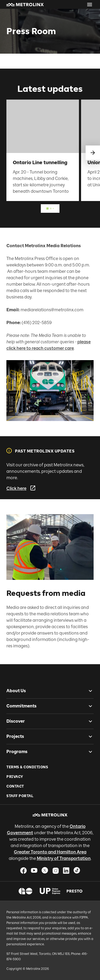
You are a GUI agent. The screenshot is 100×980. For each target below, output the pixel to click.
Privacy (15, 777)
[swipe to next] (93, 153)
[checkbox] (88, 691)
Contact (15, 786)
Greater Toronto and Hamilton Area (50, 852)
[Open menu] (90, 5)
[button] (25, 5)
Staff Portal (20, 796)
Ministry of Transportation (64, 858)
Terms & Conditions (27, 767)
